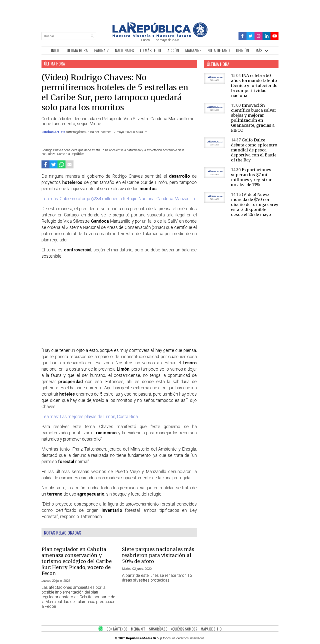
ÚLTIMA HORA (77, 50)
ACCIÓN (173, 50)
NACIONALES (124, 50)
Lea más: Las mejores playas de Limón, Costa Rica (90, 417)
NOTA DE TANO (219, 50)
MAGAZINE (193, 50)
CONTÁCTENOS (117, 629)
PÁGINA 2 (101, 50)
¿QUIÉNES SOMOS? (184, 629)
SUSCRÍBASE (158, 629)
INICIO (56, 50)
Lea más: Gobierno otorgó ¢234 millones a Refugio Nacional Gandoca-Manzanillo (118, 199)
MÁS (259, 50)
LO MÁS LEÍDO (150, 50)
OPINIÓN (242, 50)
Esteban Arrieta (54, 132)
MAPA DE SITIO (211, 629)
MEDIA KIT (138, 629)
